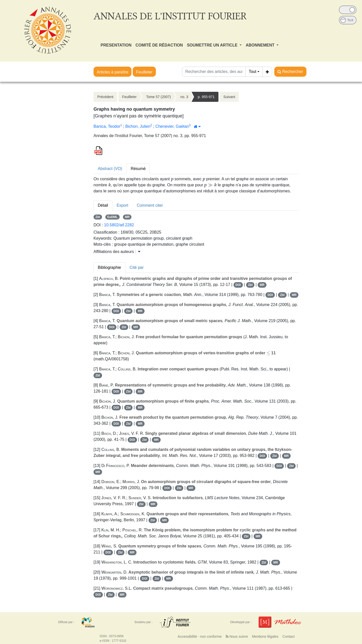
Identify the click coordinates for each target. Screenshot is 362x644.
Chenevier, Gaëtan (172, 126)
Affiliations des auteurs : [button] (117, 252)
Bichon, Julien (138, 126)
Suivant (229, 97)
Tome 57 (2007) (158, 97)
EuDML (112, 217)
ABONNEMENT (261, 45)
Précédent (105, 97)
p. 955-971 (206, 97)
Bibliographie (109, 267)
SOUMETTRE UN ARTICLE (213, 45)
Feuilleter (144, 72)
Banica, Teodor (107, 126)
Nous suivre (237, 636)
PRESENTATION (116, 45)
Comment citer (150, 205)
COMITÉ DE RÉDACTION (159, 45)
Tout (252, 72)
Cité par (137, 267)
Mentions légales (265, 636)
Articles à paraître (112, 72)
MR (127, 217)
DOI (238, 285)
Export (122, 205)
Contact (289, 636)
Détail (103, 205)
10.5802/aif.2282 (119, 225)
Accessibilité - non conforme (200, 636)
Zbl (98, 217)
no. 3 (184, 97)
